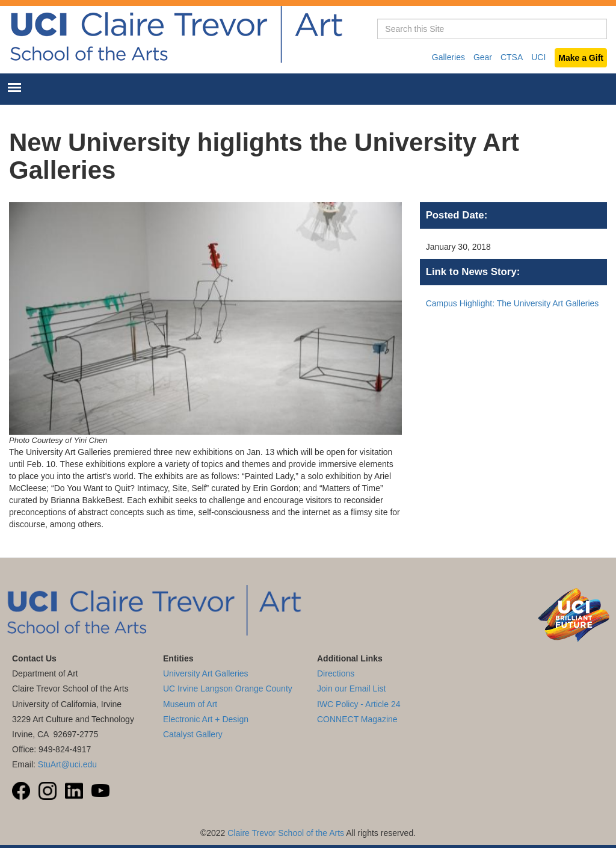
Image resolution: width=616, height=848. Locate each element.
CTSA (512, 57)
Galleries (448, 57)
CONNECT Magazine (357, 719)
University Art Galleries (206, 673)
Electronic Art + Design (206, 719)
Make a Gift (581, 58)
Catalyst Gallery (193, 734)
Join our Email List (351, 689)
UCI (538, 57)
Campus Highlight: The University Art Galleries (513, 303)
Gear (483, 57)
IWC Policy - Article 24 (359, 704)
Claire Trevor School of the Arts (286, 833)
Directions (336, 673)
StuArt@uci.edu (67, 764)
